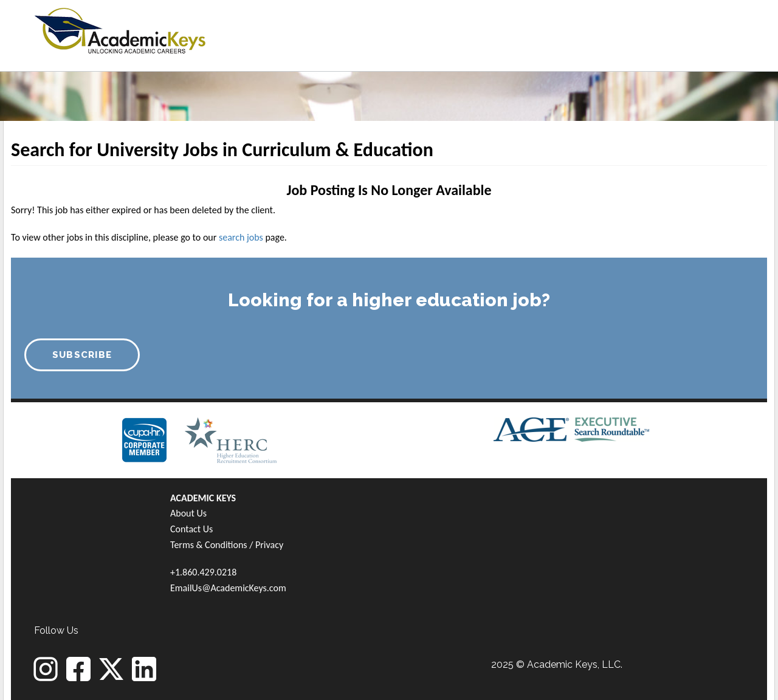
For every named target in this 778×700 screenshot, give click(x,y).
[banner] (120, 29)
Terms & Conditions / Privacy (227, 545)
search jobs (241, 237)
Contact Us (191, 529)
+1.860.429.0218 (203, 572)
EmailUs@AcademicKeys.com (228, 588)
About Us (188, 513)
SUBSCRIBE (82, 355)
